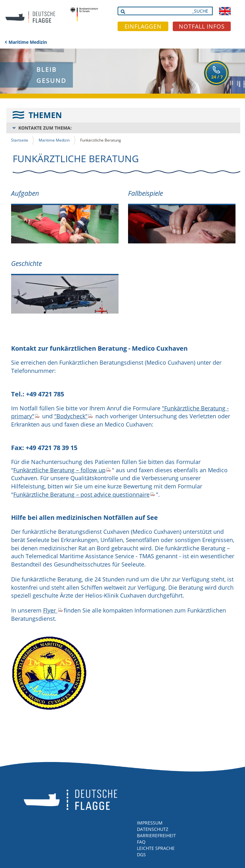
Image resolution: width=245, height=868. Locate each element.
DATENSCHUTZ (153, 829)
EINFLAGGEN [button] (143, 26)
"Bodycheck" (71, 416)
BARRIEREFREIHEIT (156, 835)
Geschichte (26, 263)
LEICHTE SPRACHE (156, 848)
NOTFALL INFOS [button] (202, 26)
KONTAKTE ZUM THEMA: (45, 128)
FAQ (141, 842)
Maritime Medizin (28, 42)
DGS (141, 855)
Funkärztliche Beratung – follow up (59, 470)
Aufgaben (25, 193)
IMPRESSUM (150, 823)
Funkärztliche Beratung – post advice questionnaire (81, 494)
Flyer (50, 610)
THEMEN (45, 115)
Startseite (20, 140)
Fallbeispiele (145, 193)
